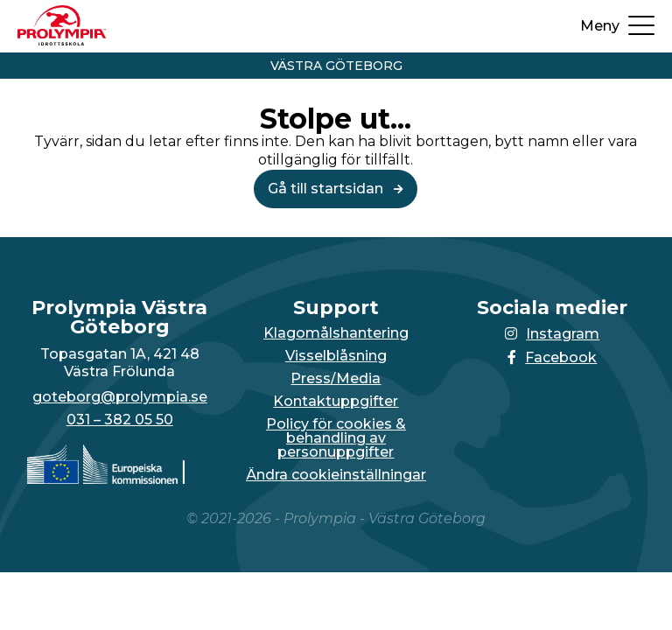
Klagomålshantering (336, 333)
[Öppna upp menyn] (617, 26)
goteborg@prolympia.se (120, 397)
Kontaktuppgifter (336, 402)
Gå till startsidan (336, 189)
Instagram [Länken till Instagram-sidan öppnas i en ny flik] (552, 334)
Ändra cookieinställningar (336, 475)
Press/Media (336, 379)
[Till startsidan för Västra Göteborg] (62, 41)
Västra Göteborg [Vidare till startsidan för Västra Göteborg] (336, 66)
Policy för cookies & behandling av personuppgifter (336, 438)
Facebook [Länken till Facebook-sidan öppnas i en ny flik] (552, 357)
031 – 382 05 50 (120, 420)
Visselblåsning (336, 356)
